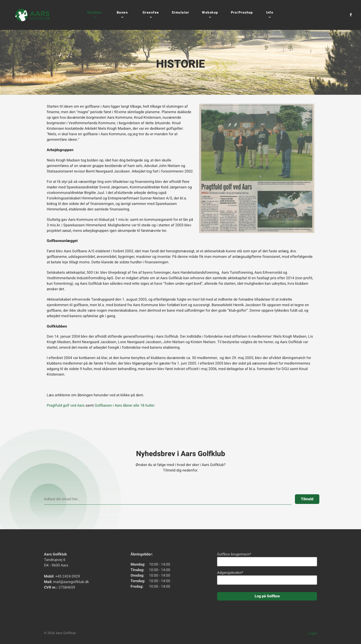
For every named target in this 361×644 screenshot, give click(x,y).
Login (312, 633)
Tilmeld (307, 499)
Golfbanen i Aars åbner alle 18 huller (125, 405)
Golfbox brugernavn (234, 554)
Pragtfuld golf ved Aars (66, 405)
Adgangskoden (230, 573)
